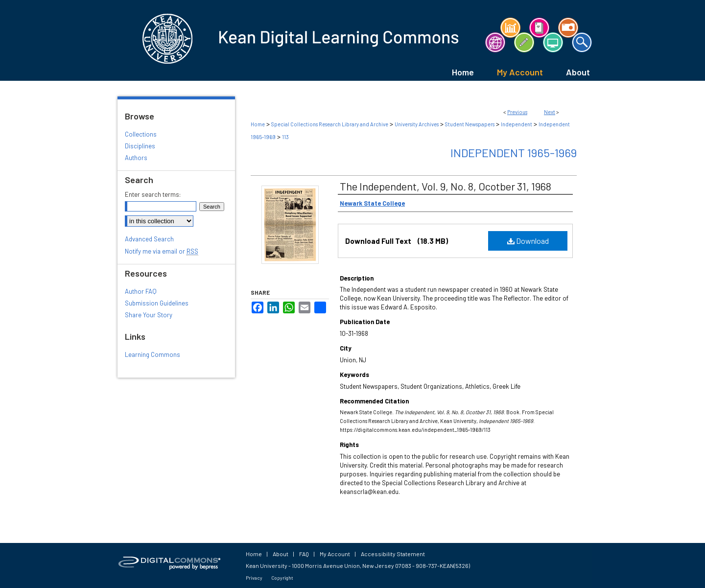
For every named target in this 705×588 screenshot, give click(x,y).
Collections (141, 134)
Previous (517, 112)
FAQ (304, 554)
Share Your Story (149, 315)
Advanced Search (149, 239)
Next (550, 112)
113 (285, 137)
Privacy (254, 578)
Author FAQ (141, 291)
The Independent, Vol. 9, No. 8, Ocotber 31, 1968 (446, 186)
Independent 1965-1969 (514, 153)
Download (528, 241)
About (281, 554)
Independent (517, 124)
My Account (335, 554)
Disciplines (140, 146)
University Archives (417, 124)
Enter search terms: (153, 194)
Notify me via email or (162, 251)
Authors (136, 158)
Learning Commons (153, 354)
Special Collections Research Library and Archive (330, 124)
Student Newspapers (470, 124)
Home (258, 124)
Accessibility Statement (393, 554)
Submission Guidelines (157, 303)
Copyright (282, 578)
